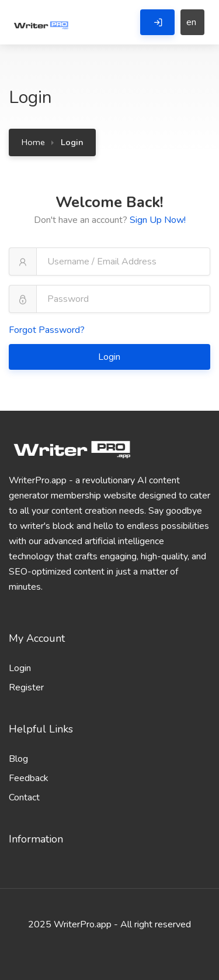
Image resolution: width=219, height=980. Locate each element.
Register (26, 687)
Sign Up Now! (158, 220)
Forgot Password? (47, 330)
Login (110, 357)
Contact (24, 797)
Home (33, 142)
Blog (18, 759)
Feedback (29, 778)
